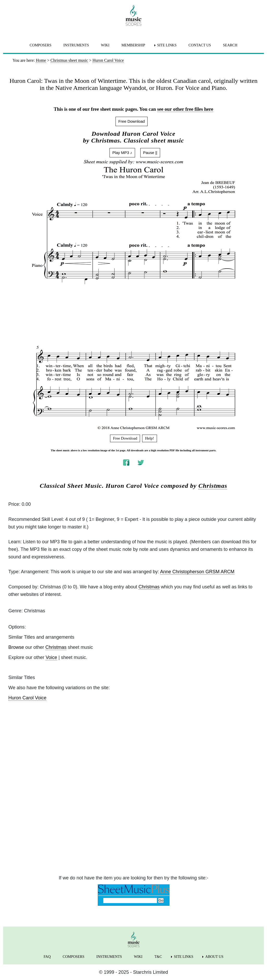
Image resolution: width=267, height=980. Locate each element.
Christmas (213, 486)
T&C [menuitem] (158, 957)
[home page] (133, 15)
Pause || (150, 153)
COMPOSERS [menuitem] (41, 45)
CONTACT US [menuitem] (200, 45)
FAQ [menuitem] (47, 957)
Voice (51, 657)
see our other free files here (185, 109)
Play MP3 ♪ (122, 153)
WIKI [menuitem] (105, 45)
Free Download (132, 121)
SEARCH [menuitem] (230, 45)
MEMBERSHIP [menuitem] (133, 45)
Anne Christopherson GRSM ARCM (197, 572)
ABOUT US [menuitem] (214, 957)
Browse (16, 647)
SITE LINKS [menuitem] (167, 45)
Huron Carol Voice (27, 698)
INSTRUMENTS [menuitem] (76, 45)
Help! (149, 438)
